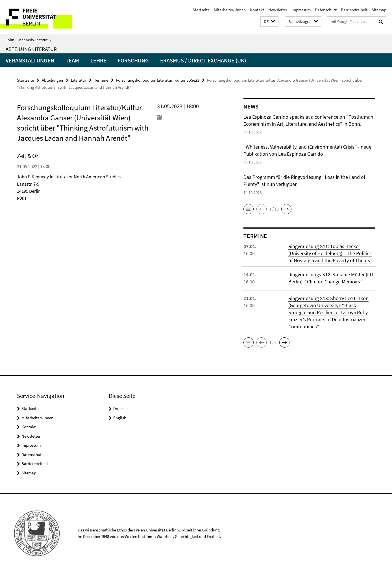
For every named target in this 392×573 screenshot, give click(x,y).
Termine (101, 80)
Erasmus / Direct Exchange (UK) (203, 60)
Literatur (79, 80)
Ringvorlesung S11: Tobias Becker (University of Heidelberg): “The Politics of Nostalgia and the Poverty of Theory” (330, 253)
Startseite (201, 10)
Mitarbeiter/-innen (230, 10)
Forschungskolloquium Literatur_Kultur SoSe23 (158, 80)
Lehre (98, 60)
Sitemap (379, 10)
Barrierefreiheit (354, 10)
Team (72, 60)
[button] (269, 22)
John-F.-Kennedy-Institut (29, 40)
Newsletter (278, 10)
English (120, 418)
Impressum (301, 10)
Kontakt (257, 10)
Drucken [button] (120, 408)
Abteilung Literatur (31, 49)
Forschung (133, 60)
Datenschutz (326, 10)
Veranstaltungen (30, 60)
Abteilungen (52, 80)
